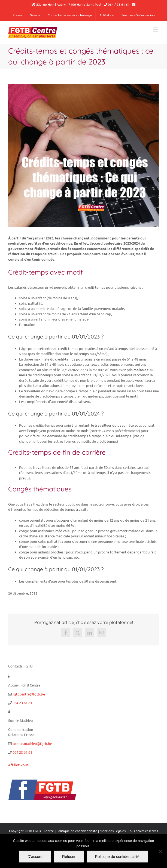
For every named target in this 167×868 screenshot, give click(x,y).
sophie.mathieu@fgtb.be (32, 744)
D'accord (35, 857)
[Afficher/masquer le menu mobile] (156, 30)
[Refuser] (160, 851)
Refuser (69, 857)
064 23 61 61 (22, 703)
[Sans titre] (83, 156)
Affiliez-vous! (19, 765)
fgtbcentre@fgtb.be (29, 694)
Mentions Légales (113, 831)
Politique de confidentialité (77, 831)
